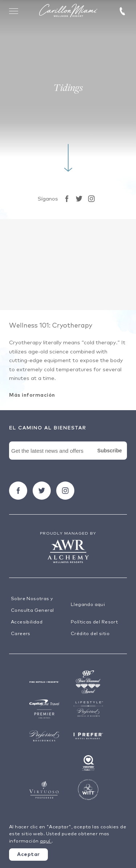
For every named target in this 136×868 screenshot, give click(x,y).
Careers (21, 634)
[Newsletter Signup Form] (68, 459)
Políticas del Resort (94, 622)
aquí (46, 841)
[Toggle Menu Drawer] (14, 11)
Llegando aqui (88, 605)
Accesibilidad (27, 622)
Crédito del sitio (90, 634)
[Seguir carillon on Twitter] (79, 199)
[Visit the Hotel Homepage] (68, 11)
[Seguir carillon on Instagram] (91, 199)
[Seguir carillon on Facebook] (67, 199)
